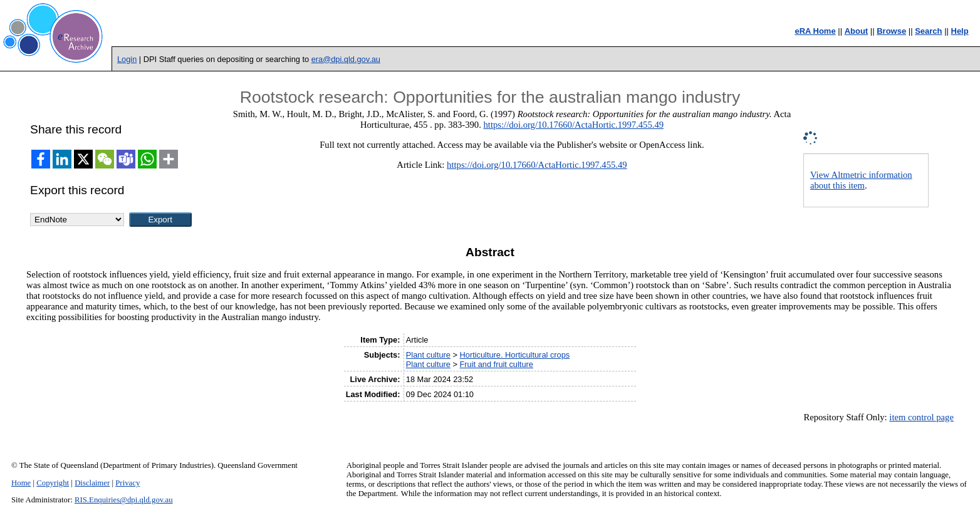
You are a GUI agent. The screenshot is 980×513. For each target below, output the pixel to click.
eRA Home (815, 31)
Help (960, 31)
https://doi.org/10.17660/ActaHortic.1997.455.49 (574, 125)
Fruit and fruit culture (497, 364)
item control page (921, 417)
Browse (891, 31)
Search (928, 31)
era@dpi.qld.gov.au (346, 59)
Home (21, 483)
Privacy (128, 483)
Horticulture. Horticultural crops (515, 355)
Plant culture (428, 355)
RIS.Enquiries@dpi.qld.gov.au (124, 500)
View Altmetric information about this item (861, 180)
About (857, 31)
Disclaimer (92, 483)
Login (127, 59)
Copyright (53, 483)
